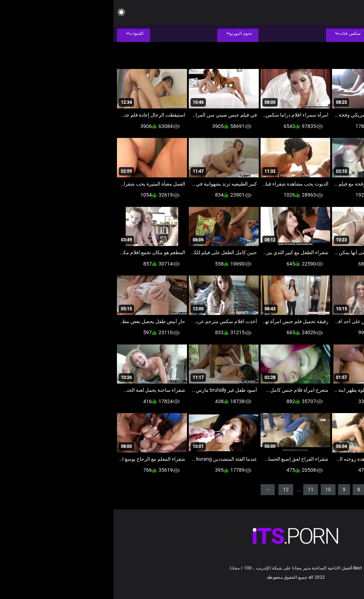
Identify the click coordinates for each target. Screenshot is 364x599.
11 (197, 490)
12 (172, 490)
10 (215, 490)
